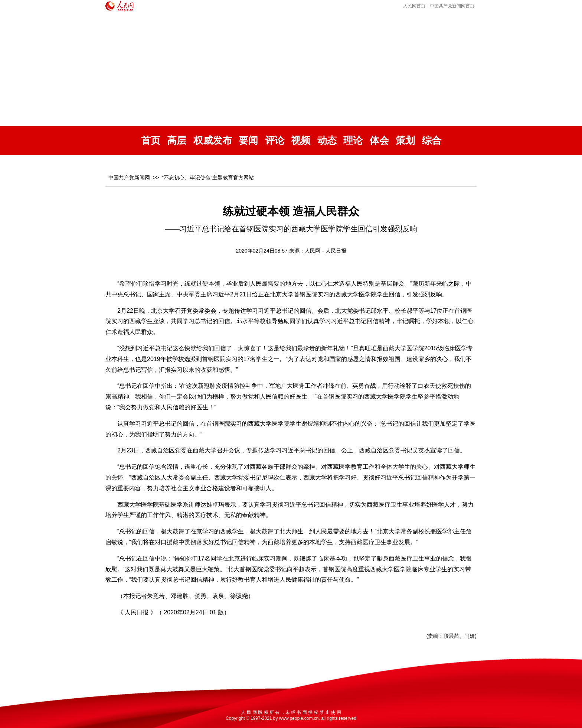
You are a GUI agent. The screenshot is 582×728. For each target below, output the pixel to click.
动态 (327, 141)
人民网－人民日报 (326, 251)
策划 (405, 141)
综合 (432, 141)
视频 (301, 141)
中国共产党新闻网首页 (452, 6)
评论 (275, 141)
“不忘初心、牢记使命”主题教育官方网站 (208, 178)
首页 (151, 141)
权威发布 (213, 141)
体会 (379, 141)
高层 (177, 141)
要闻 (248, 141)
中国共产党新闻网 (129, 178)
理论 (353, 141)
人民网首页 (414, 6)
